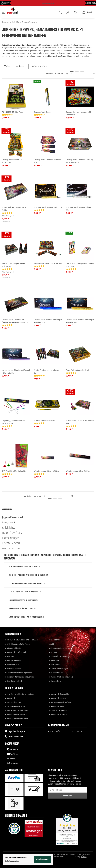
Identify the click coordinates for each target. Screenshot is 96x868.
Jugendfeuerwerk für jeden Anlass (21, 609)
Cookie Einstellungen (59, 669)
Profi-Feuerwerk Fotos (16, 706)
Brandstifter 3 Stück (42, 112)
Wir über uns (56, 640)
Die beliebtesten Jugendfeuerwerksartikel (24, 592)
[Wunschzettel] (76, 13)
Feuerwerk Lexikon (58, 698)
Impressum (55, 665)
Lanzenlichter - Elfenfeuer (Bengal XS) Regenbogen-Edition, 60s (16, 321)
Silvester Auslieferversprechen (19, 673)
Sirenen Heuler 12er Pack (44, 421)
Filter (7, 66)
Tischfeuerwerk (11, 543)
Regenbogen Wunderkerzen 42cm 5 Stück (14, 422)
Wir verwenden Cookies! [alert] (16, 858)
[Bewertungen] (7, 115)
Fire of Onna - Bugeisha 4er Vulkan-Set (13, 265)
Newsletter (55, 660)
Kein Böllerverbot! (14, 681)
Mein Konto (77, 731)
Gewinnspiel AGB (13, 660)
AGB (52, 644)
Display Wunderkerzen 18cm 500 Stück (48, 161)
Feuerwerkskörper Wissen (17, 719)
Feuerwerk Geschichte (59, 694)
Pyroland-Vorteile (14, 669)
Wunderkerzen (11, 548)
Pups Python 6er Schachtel (77, 370)
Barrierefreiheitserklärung (61, 677)
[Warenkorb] (87, 12)
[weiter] (93, 74)
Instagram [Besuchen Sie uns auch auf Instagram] (13, 763)
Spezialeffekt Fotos (14, 702)
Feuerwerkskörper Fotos (16, 715)
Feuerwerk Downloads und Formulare (22, 640)
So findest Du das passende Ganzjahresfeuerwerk (26, 583)
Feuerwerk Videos (58, 706)
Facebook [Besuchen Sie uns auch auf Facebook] (12, 749)
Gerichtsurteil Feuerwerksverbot (20, 677)
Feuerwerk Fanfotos (58, 715)
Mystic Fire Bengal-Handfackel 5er (47, 372)
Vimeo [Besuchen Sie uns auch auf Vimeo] (11, 759)
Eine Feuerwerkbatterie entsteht (20, 694)
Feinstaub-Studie (13, 648)
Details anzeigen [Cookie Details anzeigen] (12, 861)
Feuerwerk (11, 698)
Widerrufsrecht (57, 673)
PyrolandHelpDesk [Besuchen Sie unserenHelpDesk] (16, 731)
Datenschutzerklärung (57, 778)
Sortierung (20, 66)
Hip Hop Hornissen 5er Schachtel (48, 263)
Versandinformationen (60, 656)
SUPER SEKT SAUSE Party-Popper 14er (80, 422)
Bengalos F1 (9, 522)
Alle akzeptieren (42, 859)
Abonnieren (67, 796)
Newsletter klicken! (48, 3)
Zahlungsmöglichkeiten (60, 648)
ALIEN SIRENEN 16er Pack (12, 112)
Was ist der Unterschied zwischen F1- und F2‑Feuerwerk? (28, 575)
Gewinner (10, 656)
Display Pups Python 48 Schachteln (12, 161)
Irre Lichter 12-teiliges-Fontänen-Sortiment (80, 265)
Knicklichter (9, 528)
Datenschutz (55, 681)
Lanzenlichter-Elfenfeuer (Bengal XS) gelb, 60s (80, 321)
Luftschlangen (11, 538)
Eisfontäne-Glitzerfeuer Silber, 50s (79, 209)
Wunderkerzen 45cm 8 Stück (78, 471)
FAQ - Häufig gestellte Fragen (18, 644)
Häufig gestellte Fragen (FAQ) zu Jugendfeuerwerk (26, 617)
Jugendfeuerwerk (13, 517)
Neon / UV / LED (12, 533)
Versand (84, 857)
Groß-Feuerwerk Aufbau (60, 702)
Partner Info (54, 731)
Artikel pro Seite (39, 66)
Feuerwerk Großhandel (16, 652)
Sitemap (54, 652)
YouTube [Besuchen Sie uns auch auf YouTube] (12, 754)
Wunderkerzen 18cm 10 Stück (46, 471)
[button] (61, 13)
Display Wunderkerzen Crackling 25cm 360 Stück (80, 161)
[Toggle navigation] (3, 14)
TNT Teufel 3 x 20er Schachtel (14, 471)
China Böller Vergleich (59, 710)
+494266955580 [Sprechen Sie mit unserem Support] (15, 737)
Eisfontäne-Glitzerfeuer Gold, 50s (48, 207)
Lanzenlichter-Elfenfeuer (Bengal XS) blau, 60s (48, 321)
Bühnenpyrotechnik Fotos (17, 710)
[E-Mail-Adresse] (67, 790)
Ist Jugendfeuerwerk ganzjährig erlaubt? (23, 567)
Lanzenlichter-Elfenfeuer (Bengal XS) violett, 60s (16, 372)
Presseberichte (13, 665)
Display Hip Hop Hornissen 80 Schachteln (79, 113)
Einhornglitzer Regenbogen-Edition (14, 209)
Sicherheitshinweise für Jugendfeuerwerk (23, 600)
